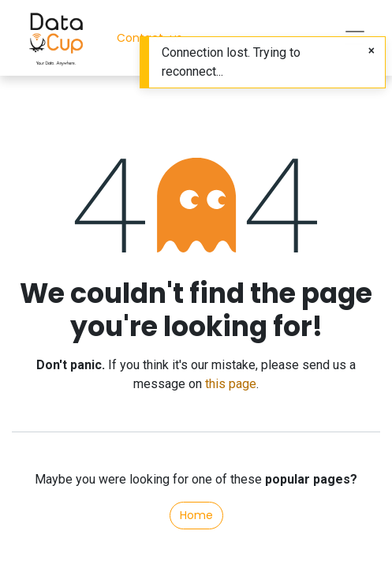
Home (196, 515)
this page (231, 384)
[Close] (371, 51)
